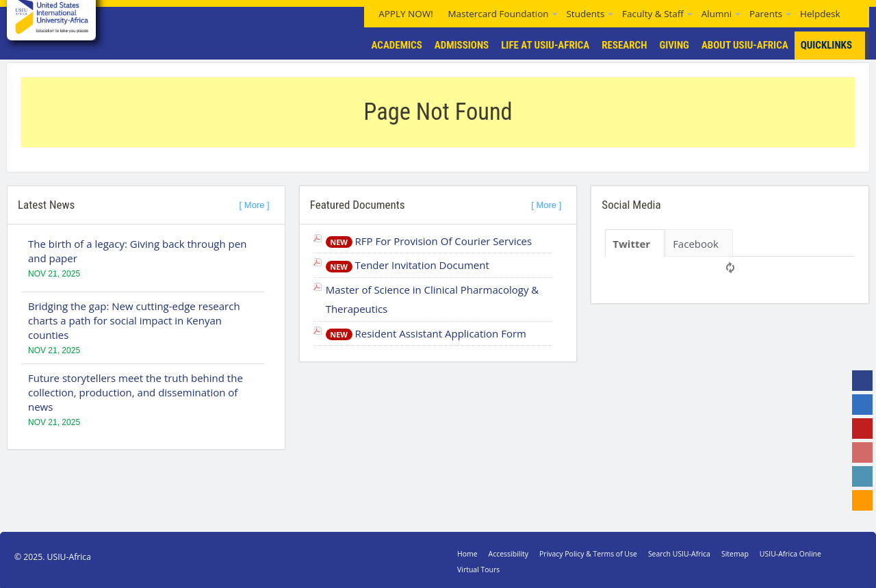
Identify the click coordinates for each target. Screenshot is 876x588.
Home (467, 554)
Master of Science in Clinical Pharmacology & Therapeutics (433, 299)
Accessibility (508, 554)
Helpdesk (820, 14)
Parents (766, 14)
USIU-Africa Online (790, 554)
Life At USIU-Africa (545, 45)
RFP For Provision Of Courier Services (429, 241)
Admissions (462, 45)
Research (624, 45)
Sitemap (735, 554)
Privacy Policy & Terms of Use (588, 554)
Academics (397, 45)
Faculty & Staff (653, 14)
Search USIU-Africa (679, 554)
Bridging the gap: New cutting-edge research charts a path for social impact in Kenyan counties (134, 320)
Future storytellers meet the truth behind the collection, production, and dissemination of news (136, 392)
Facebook (696, 244)
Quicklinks (835, 46)
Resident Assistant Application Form (426, 333)
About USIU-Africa (745, 45)
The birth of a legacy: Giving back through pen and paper (137, 251)
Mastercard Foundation (498, 14)
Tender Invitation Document (408, 265)
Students (585, 14)
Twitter (631, 244)
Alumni (717, 14)
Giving (674, 45)
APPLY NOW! (406, 14)
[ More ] (255, 205)
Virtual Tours (478, 570)
